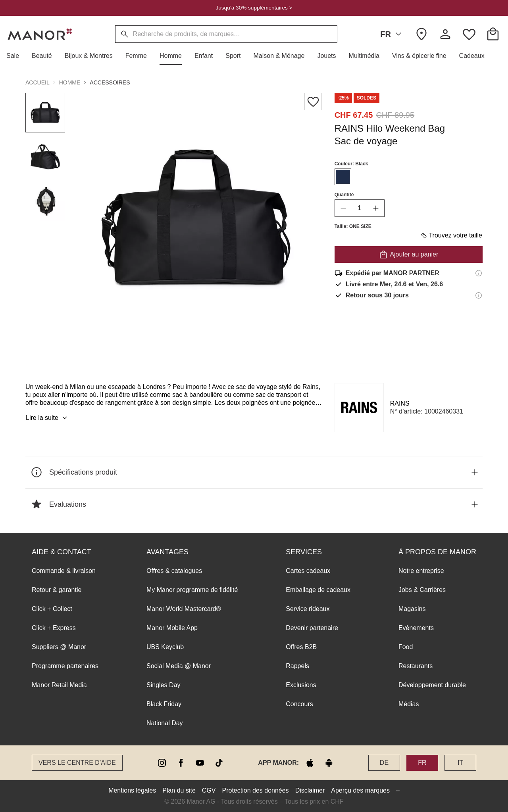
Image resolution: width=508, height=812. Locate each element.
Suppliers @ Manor (59, 647)
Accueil (38, 82)
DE (384, 763)
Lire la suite (48, 418)
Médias (409, 704)
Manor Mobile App (172, 628)
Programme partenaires (65, 666)
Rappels (297, 666)
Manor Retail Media (59, 685)
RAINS (400, 403)
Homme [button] (70, 82)
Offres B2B (301, 647)
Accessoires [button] (110, 82)
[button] (16, 56)
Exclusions (301, 685)
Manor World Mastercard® (184, 609)
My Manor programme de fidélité (192, 590)
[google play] (329, 763)
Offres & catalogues (174, 571)
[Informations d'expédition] (479, 273)
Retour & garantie (57, 590)
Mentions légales (132, 790)
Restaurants (416, 666)
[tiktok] (219, 763)
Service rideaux (308, 609)
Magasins (412, 609)
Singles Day (163, 685)
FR (392, 34)
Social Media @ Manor (179, 666)
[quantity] (360, 208)
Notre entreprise (421, 571)
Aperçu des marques (360, 790)
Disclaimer (310, 790)
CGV (209, 790)
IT (460, 763)
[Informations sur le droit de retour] (479, 295)
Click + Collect (52, 609)
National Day (165, 723)
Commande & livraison (64, 571)
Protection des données (256, 790)
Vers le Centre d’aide (77, 763)
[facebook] (181, 763)
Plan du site (179, 790)
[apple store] (310, 763)
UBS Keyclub (165, 647)
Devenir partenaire (312, 628)
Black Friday (164, 704)
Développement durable (432, 685)
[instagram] (162, 763)
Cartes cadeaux (308, 571)
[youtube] (200, 763)
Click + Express (54, 628)
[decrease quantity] (343, 208)
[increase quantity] (376, 208)
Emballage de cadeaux (318, 590)
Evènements (416, 628)
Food (406, 647)
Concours (299, 704)
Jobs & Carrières (422, 590)
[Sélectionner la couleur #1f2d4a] (343, 177)
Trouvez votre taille (451, 236)
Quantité (344, 195)
